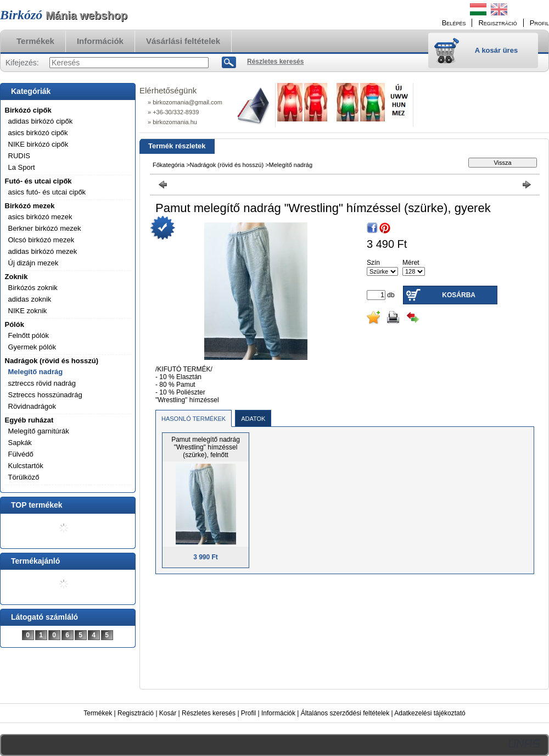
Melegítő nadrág (36, 372)
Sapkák (20, 443)
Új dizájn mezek (33, 263)
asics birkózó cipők (38, 133)
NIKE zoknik (28, 311)
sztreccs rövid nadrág (42, 383)
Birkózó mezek (30, 206)
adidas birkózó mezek (43, 251)
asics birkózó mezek (40, 217)
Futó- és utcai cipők (38, 181)
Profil (248, 713)
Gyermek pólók (32, 347)
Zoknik (16, 277)
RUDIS (19, 156)
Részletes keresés (209, 713)
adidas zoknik (30, 299)
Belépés (454, 23)
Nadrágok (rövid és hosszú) (52, 361)
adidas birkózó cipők (41, 121)
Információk (278, 713)
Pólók (15, 324)
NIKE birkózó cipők (38, 144)
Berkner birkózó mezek (45, 228)
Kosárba (459, 295)
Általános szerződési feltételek (345, 713)
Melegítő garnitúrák (39, 431)
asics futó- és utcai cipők (47, 192)
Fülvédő (21, 454)
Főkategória (169, 165)
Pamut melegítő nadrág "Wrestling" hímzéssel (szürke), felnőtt (206, 447)
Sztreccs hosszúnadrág (45, 395)
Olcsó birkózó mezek (41, 240)
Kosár (168, 713)
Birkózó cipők (28, 110)
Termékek (98, 713)
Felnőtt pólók (29, 335)
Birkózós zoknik (33, 288)
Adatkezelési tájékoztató (430, 713)
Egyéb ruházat (29, 420)
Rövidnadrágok (32, 406)
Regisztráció (136, 713)
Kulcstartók (26, 466)
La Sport (22, 167)
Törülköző (24, 477)
